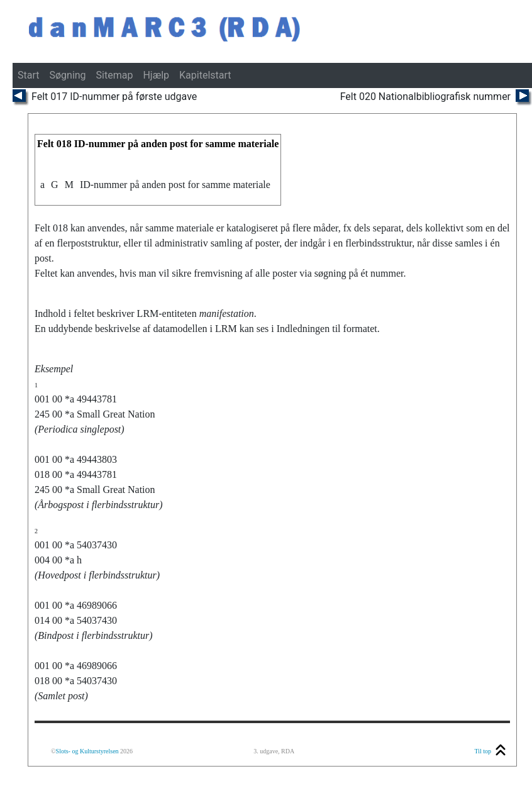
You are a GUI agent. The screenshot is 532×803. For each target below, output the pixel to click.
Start (28, 75)
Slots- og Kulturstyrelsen (87, 751)
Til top (483, 751)
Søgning (67, 75)
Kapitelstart (205, 75)
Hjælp (156, 75)
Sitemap (115, 75)
